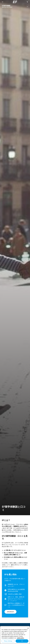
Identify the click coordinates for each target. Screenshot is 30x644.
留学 (12, 565)
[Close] (28, 628)
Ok (22, 641)
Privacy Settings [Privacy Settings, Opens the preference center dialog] (8, 641)
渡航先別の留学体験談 (7, 7)
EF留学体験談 (6, 6)
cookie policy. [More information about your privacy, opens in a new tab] (21, 638)
